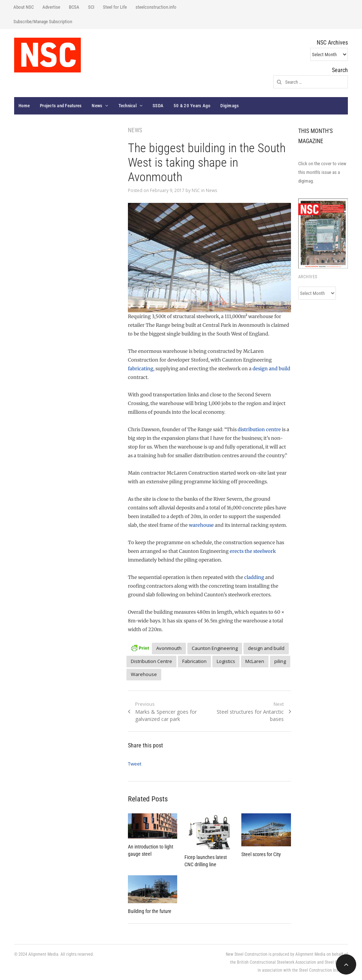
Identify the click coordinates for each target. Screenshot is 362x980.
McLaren (255, 661)
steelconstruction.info (156, 7)
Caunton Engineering (215, 648)
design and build (271, 369)
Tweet (135, 764)
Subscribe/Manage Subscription (43, 22)
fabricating (141, 369)
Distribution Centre (151, 661)
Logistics (226, 661)
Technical (128, 106)
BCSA (74, 7)
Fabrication (194, 661)
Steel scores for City (261, 854)
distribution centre (259, 429)
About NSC (24, 7)
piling (280, 661)
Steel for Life (115, 7)
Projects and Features (61, 106)
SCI (91, 7)
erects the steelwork (253, 551)
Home (24, 106)
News (97, 106)
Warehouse (144, 674)
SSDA (158, 106)
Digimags (230, 106)
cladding (254, 577)
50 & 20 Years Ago (192, 106)
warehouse (201, 525)
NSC (196, 190)
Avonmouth (169, 648)
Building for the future (150, 911)
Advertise (51, 7)
